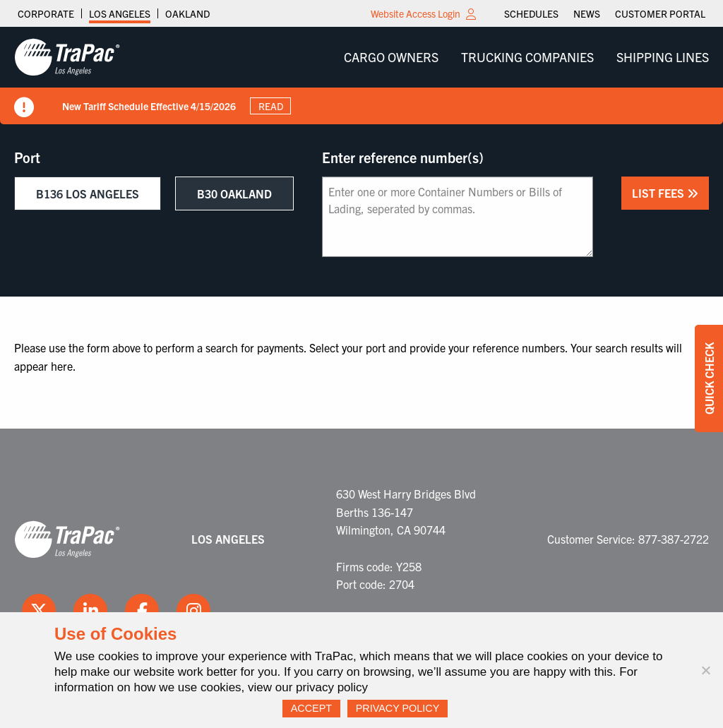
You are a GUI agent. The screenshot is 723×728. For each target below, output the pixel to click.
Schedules (531, 13)
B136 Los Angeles (88, 193)
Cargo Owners (391, 57)
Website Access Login (416, 13)
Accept (311, 708)
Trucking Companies (527, 57)
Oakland (187, 13)
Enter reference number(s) (403, 157)
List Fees (665, 193)
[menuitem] (531, 13)
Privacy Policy (398, 708)
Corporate (46, 13)
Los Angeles (120, 13)
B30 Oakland (234, 193)
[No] (705, 670)
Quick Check (709, 378)
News (587, 13)
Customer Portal (660, 13)
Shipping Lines (663, 57)
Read (271, 106)
